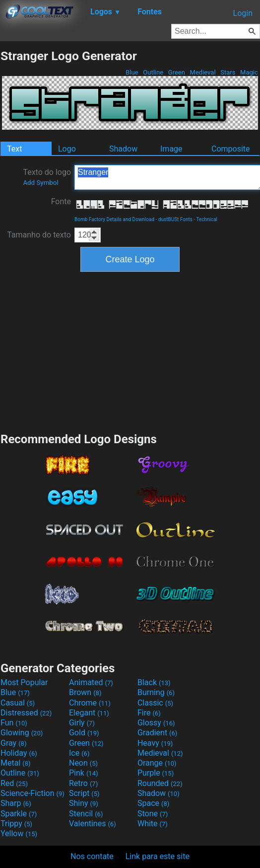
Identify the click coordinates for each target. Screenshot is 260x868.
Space (153, 803)
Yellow (19, 833)
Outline (153, 72)
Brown (85, 692)
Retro (83, 783)
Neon (83, 763)
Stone (153, 814)
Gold (84, 733)
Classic (155, 703)
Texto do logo (47, 177)
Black (154, 682)
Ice (79, 753)
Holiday (19, 753)
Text (14, 149)
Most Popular (24, 682)
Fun (14, 723)
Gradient (157, 733)
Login (243, 13)
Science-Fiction (32, 793)
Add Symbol (40, 183)
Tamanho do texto (39, 235)
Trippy (16, 824)
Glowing (22, 733)
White (153, 824)
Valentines (93, 824)
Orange (157, 763)
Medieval (202, 72)
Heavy (155, 743)
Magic (249, 72)
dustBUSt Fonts (175, 219)
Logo (67, 149)
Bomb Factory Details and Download (114, 219)
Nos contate (92, 856)
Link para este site (158, 856)
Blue (132, 72)
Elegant (89, 713)
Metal (16, 763)
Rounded (160, 783)
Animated (91, 682)
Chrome (90, 703)
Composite (231, 149)
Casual (18, 703)
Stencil (86, 814)
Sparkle (19, 814)
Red (14, 783)
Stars (228, 72)
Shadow (123, 149)
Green (177, 72)
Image (171, 149)
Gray (13, 743)
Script (84, 793)
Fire (149, 713)
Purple (156, 773)
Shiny (84, 803)
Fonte (61, 201)
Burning (156, 692)
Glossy (156, 723)
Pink (84, 773)
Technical (207, 219)
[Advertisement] (130, 351)
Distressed (26, 713)
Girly (82, 723)
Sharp (16, 803)
